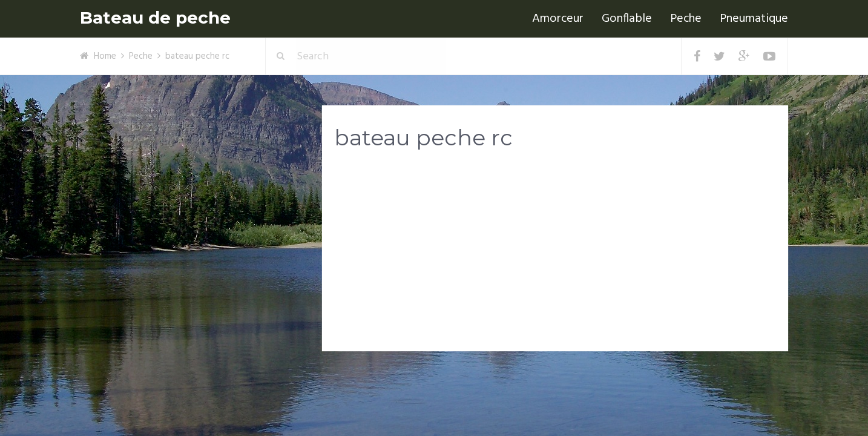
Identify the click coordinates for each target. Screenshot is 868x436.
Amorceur (558, 19)
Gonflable (627, 19)
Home (105, 56)
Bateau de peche (155, 18)
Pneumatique (754, 19)
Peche (686, 19)
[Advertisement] (555, 255)
